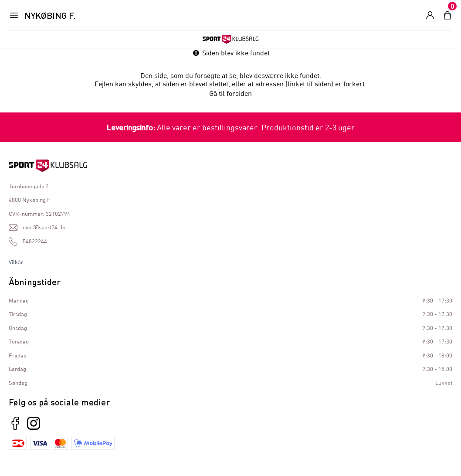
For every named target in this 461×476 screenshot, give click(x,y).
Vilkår (16, 262)
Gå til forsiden (230, 93)
